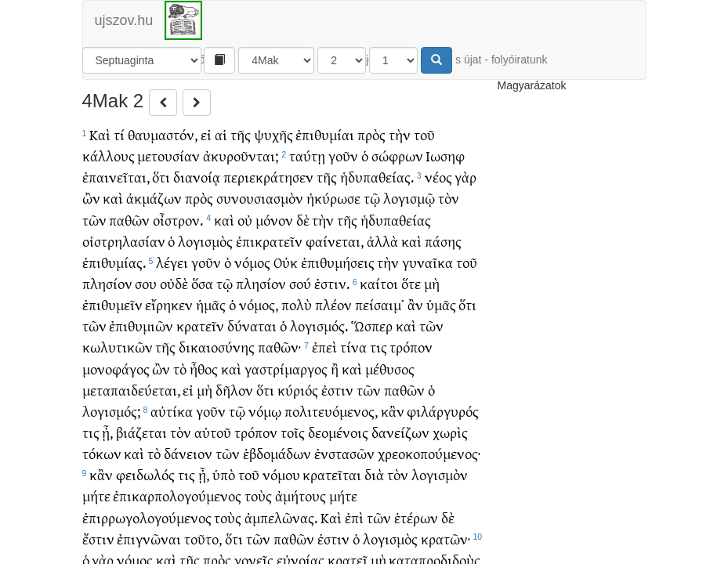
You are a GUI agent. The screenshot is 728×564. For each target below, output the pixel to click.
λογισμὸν (440, 474)
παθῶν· (279, 347)
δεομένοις (338, 432)
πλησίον (107, 283)
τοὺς (258, 495)
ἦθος (204, 369)
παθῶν (129, 220)
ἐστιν (337, 390)
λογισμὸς (205, 241)
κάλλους (109, 155)
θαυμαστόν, (163, 134)
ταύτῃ (307, 155)
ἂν (415, 304)
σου (146, 283)
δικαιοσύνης (217, 347)
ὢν (91, 198)
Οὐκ (286, 262)
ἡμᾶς (211, 304)
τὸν (449, 198)
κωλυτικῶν (118, 347)
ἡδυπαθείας (396, 220)
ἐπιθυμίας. (114, 262)
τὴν (400, 134)
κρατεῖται (332, 474)
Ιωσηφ (445, 155)
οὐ (245, 220)
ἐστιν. (332, 283)
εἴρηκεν (169, 304)
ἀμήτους (301, 495)
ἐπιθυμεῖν (112, 304)
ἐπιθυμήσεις (338, 262)
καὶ (113, 198)
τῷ (372, 198)
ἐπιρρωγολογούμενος (147, 517)
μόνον (274, 220)
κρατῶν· (445, 539)
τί (119, 134)
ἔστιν (98, 539)
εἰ (206, 134)
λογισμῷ (409, 198)
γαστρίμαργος (286, 369)
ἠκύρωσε (333, 198)
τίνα (353, 347)
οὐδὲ (174, 283)
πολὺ (297, 304)
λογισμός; (111, 411)
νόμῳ (265, 411)
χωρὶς (450, 432)
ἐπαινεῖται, (116, 177)
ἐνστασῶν (344, 453)
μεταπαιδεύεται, (131, 390)
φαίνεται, (335, 241)
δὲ (303, 220)
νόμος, (259, 304)
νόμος (252, 262)
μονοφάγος (116, 369)
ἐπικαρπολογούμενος (177, 495)
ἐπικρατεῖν (269, 241)
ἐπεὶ (324, 347)
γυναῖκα (427, 262)
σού (300, 283)
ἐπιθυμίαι (325, 134)
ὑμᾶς (441, 304)
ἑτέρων (416, 517)
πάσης (443, 241)
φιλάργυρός (443, 411)
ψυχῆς (273, 134)
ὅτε (411, 283)
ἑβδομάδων (277, 453)
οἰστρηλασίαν (124, 241)
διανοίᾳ (197, 177)
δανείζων (400, 432)
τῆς (241, 134)
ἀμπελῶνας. (281, 517)
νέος (438, 177)
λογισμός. (319, 325)
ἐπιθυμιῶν (141, 325)
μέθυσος (390, 369)
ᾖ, (107, 432)
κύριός (298, 390)
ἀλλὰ (382, 241)
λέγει (172, 262)
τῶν (94, 220)
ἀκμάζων (154, 198)
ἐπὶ (354, 517)
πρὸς (371, 134)
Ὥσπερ (372, 325)
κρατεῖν (200, 325)
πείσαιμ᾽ (380, 304)
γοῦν (343, 155)
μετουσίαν (168, 155)
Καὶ (100, 134)
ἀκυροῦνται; (241, 155)
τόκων (102, 453)
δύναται (252, 325)
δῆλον (234, 390)
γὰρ (465, 177)
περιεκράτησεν (268, 177)
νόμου (281, 474)
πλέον (333, 304)
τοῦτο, (203, 539)
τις (378, 347)
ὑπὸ (224, 474)
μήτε (96, 495)
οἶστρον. (178, 220)
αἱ (221, 134)
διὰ (374, 474)
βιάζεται (141, 432)
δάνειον (188, 453)
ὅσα (202, 283)
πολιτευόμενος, (331, 411)
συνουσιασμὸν (260, 198)
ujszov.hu (124, 20)
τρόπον (411, 347)
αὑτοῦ (213, 432)
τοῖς (293, 432)
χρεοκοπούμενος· (429, 453)
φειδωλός (145, 474)
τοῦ (424, 134)
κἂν (393, 411)
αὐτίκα (172, 411)
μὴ (432, 283)
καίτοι (379, 283)
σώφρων (397, 155)
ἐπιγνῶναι (149, 539)
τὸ (180, 369)
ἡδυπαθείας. (377, 177)
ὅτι (161, 177)
